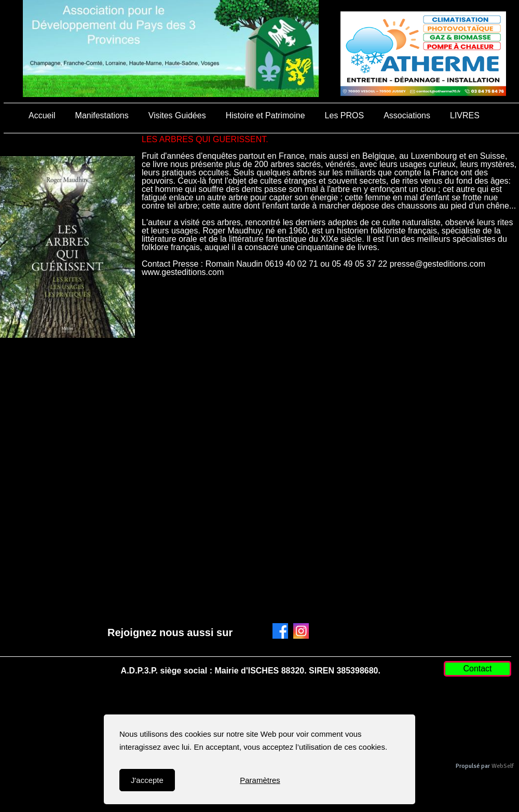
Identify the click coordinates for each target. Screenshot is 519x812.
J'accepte (147, 780)
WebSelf (503, 766)
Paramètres (260, 780)
